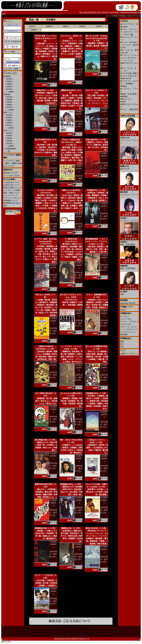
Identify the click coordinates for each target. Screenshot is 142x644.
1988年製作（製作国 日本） (104, 377)
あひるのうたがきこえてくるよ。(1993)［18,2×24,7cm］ (71, 297)
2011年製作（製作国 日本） (53, 75)
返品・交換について (12, 193)
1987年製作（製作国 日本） (53, 419)
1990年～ (10, 84)
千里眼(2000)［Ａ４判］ (96, 190)
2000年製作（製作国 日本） (79, 226)
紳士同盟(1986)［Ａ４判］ (46, 440)
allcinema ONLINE (128, 303)
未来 (123, 102)
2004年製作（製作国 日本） (53, 119)
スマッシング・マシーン (129, 139)
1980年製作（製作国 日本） (104, 559)
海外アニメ (8, 112)
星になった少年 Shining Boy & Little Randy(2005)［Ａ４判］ (96, 38)
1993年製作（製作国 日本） (79, 323)
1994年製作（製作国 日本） (104, 267)
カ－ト (109, 16)
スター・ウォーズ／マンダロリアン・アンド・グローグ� (129, 32)
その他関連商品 (10, 149)
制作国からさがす (11, 173)
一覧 (8, 151)
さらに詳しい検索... (12, 69)
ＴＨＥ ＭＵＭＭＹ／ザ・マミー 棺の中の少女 (129, 45)
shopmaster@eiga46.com (130, 13)
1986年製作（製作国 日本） (53, 466)
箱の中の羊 (126, 78)
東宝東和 (124, 335)
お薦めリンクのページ (129, 354)
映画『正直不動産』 (129, 94)
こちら (83, 635)
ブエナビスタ (126, 324)
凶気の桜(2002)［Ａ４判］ (96, 140)
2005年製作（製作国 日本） (104, 64)
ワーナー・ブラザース (129, 322)
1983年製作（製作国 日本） (53, 513)
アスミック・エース (128, 327)
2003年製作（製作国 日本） (53, 171)
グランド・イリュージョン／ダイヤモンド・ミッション (129, 58)
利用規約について (11, 201)
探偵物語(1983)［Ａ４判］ (71, 484)
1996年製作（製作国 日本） (79, 275)
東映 (122, 342)
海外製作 (7, 76)
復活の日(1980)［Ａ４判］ (96, 528)
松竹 (122, 344)
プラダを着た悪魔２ (129, 73)
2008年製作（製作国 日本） (79, 72)
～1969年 (10, 92)
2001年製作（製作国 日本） (53, 226)
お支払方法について (12, 185)
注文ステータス (134, 16)
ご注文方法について (12, 182)
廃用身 (124, 97)
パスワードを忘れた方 (13, 41)
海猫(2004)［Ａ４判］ (46, 90)
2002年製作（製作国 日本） (79, 178)
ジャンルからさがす (12, 175)
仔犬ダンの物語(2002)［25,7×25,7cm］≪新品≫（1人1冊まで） (71, 142)
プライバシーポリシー (13, 198)
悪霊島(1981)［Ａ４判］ (71, 528)
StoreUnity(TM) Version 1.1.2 (77, 639)
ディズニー (125, 316)
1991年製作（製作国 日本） (53, 375)
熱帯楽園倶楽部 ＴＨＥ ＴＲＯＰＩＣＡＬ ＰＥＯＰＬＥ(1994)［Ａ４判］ (96, 241)
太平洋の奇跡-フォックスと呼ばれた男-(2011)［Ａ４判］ (46, 38)
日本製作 (7, 94)
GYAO (123, 310)
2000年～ (10, 82)
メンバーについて (11, 195)
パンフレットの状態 (12, 190)
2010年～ (10, 79)
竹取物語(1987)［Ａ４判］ (96, 393)
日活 (122, 347)
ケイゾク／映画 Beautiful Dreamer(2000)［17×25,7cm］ (46, 241)
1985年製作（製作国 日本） (104, 468)
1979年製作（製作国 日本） (53, 601)
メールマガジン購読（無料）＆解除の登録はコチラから (13, 163)
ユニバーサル (126, 319)
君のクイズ (126, 99)
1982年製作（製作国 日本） (53, 554)
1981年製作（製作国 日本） (79, 557)
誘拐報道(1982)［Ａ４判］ (46, 528)
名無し (124, 86)
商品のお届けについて (13, 188)
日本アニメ (8, 131)
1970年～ (10, 89)
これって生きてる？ (129, 76)
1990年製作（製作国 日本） (79, 377)
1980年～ (10, 87)
